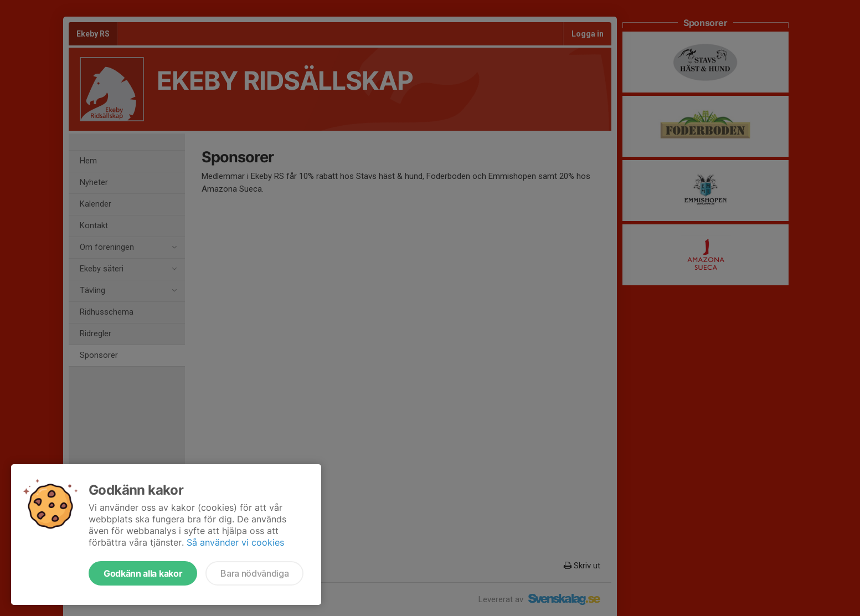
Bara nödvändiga (254, 573)
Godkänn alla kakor (143, 573)
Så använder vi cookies (235, 542)
